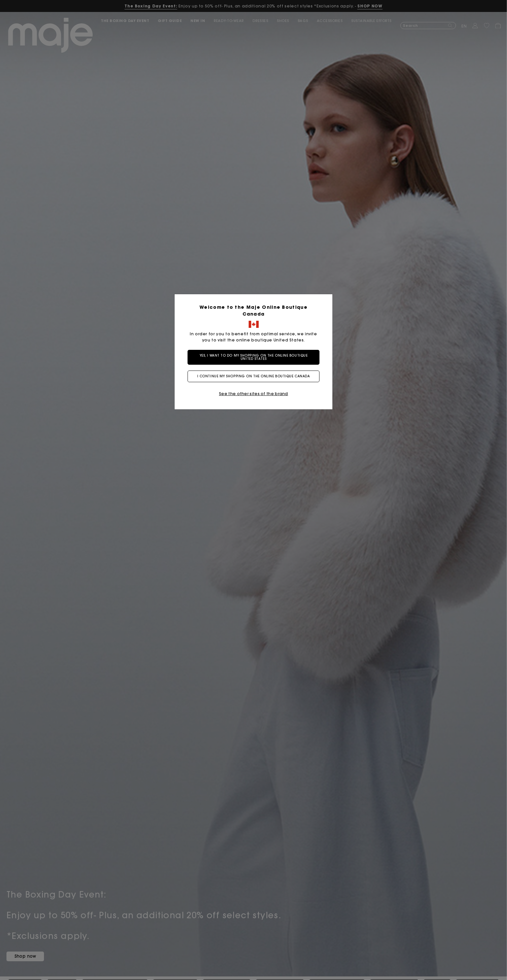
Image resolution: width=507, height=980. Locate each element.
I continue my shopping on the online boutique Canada (254, 376)
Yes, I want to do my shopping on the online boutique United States (254, 357)
